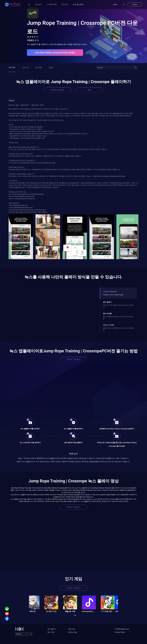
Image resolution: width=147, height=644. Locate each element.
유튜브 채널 (73, 632)
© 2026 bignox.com (122, 629)
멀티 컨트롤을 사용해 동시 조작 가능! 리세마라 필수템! (118, 318)
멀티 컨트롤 (107, 313)
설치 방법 (39, 67)
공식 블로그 (52, 629)
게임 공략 (38, 4)
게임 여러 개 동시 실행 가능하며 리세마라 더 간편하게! (118, 306)
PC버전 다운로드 (58, 90)
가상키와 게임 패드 (110, 292)
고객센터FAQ (52, 4)
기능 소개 (25, 67)
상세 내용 (12, 67)
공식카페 (65, 4)
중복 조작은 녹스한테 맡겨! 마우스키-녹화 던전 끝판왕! (118, 329)
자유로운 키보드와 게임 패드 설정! (113, 295)
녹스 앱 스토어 (78, 4)
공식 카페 (51, 632)
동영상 (51, 67)
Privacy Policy (120, 632)
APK (89, 90)
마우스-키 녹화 (108, 325)
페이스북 (72, 629)
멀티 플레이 (107, 302)
